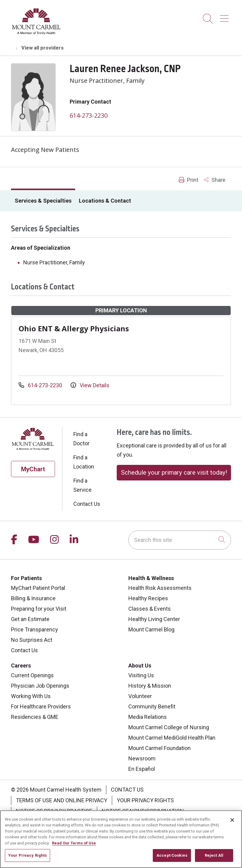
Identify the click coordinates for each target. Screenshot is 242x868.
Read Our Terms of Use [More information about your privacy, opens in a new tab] (74, 845)
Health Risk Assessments (160, 588)
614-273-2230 (89, 115)
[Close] (232, 822)
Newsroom (142, 758)
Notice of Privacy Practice (54, 811)
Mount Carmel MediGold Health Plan (172, 738)
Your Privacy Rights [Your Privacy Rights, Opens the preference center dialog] (28, 858)
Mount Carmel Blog (151, 629)
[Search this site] (180, 540)
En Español (142, 769)
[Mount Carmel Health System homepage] (37, 33)
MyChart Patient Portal (38, 588)
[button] (226, 16)
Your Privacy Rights (145, 800)
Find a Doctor (81, 439)
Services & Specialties (43, 201)
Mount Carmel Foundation (159, 748)
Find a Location (84, 462)
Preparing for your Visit (39, 609)
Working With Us (31, 696)
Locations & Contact (105, 201)
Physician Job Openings (40, 686)
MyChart (33, 469)
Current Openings (32, 675)
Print (189, 180)
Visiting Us (141, 675)
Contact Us (87, 504)
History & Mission (150, 686)
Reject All (214, 858)
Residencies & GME (35, 717)
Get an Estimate (30, 619)
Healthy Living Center (154, 619)
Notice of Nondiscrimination (143, 811)
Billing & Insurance (33, 598)
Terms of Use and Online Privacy (62, 800)
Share (215, 180)
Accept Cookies (172, 858)
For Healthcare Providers (41, 706)
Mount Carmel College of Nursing (169, 727)
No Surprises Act (32, 640)
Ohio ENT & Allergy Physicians (74, 328)
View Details (90, 385)
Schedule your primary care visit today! (174, 473)
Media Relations (148, 717)
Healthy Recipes (148, 598)
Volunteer (140, 696)
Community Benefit (152, 706)
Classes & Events (150, 609)
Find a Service (82, 485)
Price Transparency (35, 629)
